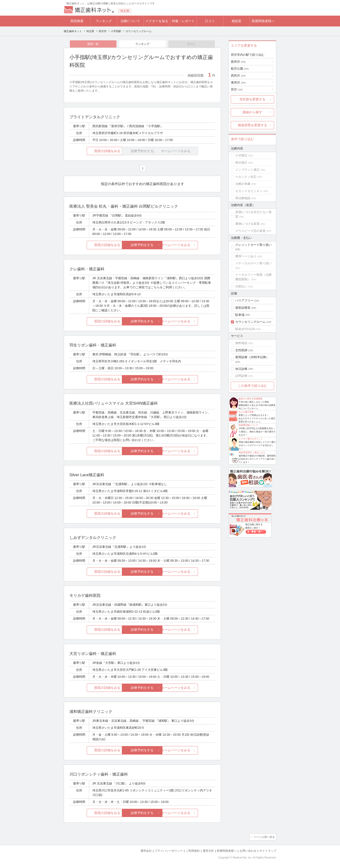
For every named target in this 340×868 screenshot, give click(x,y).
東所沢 (238, 82)
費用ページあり (246, 256)
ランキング (104, 21)
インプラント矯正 (247, 170)
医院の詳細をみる (94, 151)
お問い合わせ (248, 851)
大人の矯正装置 (246, 412)
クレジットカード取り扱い (253, 245)
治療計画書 (243, 184)
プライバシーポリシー (169, 851)
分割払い (241, 286)
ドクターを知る (157, 21)
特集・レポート (183, 21)
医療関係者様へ (263, 21)
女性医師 (241, 350)
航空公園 (240, 69)
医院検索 (77, 21)
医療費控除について (248, 425)
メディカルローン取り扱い (253, 263)
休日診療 (241, 369)
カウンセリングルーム (250, 322)
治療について (130, 21)
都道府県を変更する (253, 125)
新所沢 (238, 62)
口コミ (210, 21)
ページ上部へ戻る (264, 837)
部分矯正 (241, 162)
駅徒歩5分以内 (245, 329)
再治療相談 (243, 198)
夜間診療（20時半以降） (252, 357)
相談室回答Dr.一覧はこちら (252, 452)
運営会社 (146, 851)
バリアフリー (244, 300)
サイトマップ (268, 851)
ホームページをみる (191, 245)
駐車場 (240, 315)
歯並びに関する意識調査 (250, 399)
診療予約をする (142, 245)
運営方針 (208, 851)
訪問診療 (241, 376)
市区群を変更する (252, 99)
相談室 (236, 21)
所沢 (237, 89)
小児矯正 (241, 155)
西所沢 (238, 75)
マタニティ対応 (246, 177)
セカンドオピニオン (249, 191)
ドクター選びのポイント (251, 439)
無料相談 (241, 343)
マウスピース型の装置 (250, 231)
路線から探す (252, 112)
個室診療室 (243, 308)
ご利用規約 (193, 851)
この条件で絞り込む (253, 386)
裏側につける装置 (247, 224)
